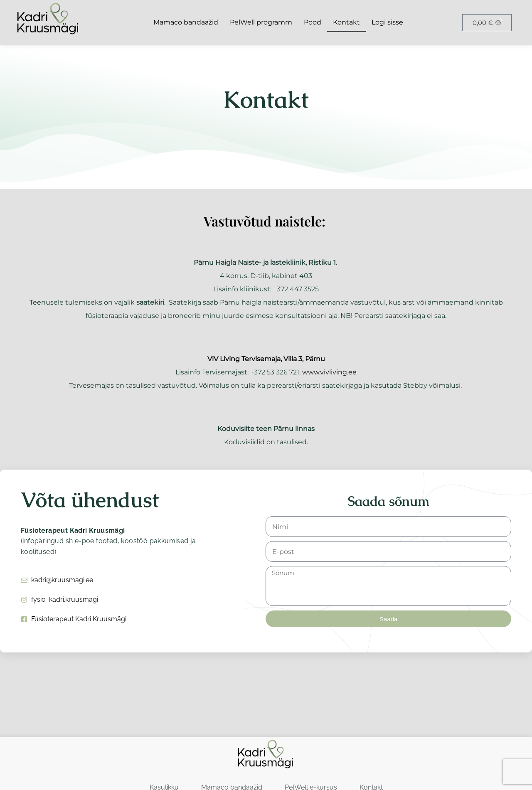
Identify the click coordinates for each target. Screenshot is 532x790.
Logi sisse (387, 22)
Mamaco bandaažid (186, 22)
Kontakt (346, 22)
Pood (313, 22)
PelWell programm (261, 22)
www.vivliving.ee (329, 372)
